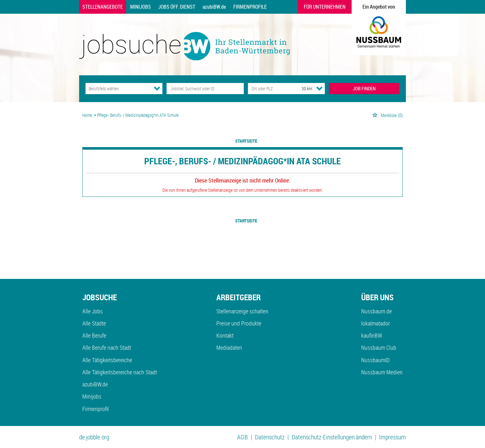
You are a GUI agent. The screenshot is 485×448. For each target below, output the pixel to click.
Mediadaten (229, 347)
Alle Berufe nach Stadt (107, 347)
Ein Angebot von (379, 7)
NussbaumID (375, 360)
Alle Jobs (93, 311)
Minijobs (141, 7)
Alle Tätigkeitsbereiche (107, 360)
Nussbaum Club (379, 347)
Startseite (246, 141)
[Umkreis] (301, 89)
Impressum (392, 437)
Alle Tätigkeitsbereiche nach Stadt (120, 372)
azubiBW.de (214, 7)
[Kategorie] (118, 89)
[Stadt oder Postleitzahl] (269, 89)
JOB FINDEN (364, 88)
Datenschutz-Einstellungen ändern (332, 437)
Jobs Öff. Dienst (177, 7)
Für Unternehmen (325, 7)
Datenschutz (270, 437)
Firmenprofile (250, 7)
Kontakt (225, 335)
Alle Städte (94, 323)
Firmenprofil (96, 409)
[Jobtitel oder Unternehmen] (205, 89)
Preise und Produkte (239, 323)
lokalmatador (376, 323)
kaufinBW (372, 335)
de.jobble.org (94, 437)
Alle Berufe (94, 335)
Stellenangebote (103, 7)
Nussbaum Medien (382, 372)
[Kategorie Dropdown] (157, 88)
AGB (243, 437)
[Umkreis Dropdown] (319, 88)
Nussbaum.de (377, 311)
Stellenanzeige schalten (242, 311)
